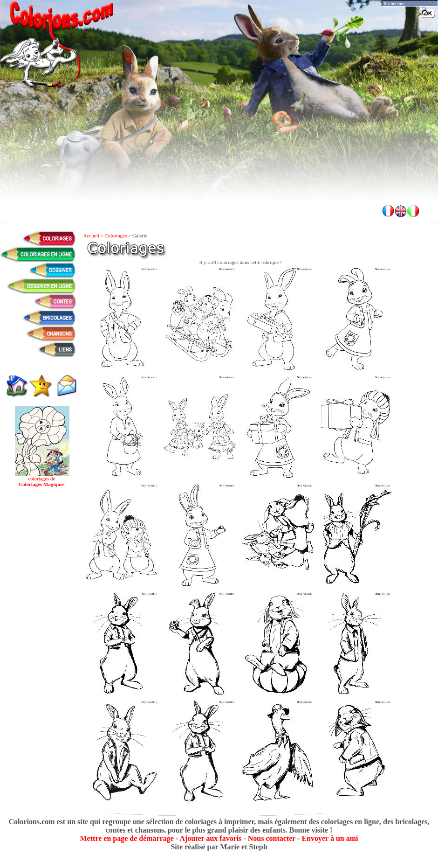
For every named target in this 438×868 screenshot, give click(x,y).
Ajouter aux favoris (210, 838)
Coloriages (116, 236)
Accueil (91, 236)
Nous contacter (272, 838)
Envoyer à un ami (330, 838)
